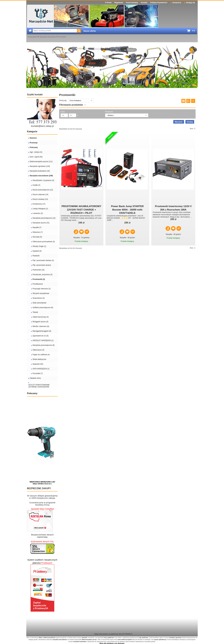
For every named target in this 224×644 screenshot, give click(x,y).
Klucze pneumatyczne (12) (43, 190)
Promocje (34, 143)
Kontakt (144, 3)
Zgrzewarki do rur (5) (40, 336)
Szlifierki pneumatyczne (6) (43, 308)
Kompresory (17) (39, 204)
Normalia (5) (37, 237)
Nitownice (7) (38, 232)
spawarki (84, 638)
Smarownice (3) (39, 298)
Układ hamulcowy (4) (41, 317)
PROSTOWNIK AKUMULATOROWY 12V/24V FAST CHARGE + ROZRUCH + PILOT (81, 210)
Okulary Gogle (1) (39, 246)
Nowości (33, 138)
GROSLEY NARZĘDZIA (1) (43, 340)
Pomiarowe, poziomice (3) (42, 275)
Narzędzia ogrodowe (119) (40, 166)
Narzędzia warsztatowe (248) (41, 176)
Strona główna (33, 37)
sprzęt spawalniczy (160, 640)
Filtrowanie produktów (71, 105)
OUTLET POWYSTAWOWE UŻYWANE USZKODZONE (39, 386)
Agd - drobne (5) (36, 152)
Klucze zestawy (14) (40, 199)
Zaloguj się (189, 3)
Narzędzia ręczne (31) (41, 223)
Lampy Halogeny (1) (40, 209)
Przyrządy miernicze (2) (42, 289)
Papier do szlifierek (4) (41, 355)
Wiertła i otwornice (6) (41, 326)
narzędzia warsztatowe (60, 640)
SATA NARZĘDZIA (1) (41, 369)
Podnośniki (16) (38, 270)
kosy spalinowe (109, 638)
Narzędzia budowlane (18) (40, 171)
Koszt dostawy (132, 3)
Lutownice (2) (38, 213)
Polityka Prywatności (159, 3)
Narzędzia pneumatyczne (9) (43, 345)
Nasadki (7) (37, 227)
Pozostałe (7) (38, 373)
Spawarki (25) (38, 364)
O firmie (108, 3)
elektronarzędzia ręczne (89, 640)
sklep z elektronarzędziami (47, 638)
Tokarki (35, 312)
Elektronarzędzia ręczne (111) (41, 162)
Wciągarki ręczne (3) (40, 322)
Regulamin (119, 3)
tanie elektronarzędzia (125, 640)
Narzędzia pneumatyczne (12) (44, 218)
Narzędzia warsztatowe (48, 37)
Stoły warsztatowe (39, 303)
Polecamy (34, 147)
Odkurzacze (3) (38, 350)
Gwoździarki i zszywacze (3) (43, 180)
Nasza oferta (90, 31)
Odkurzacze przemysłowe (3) (44, 242)
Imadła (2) (36, 185)
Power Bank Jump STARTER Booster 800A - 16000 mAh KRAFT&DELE (127, 210)
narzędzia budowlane (80, 642)
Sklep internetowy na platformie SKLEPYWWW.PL (113, 634)
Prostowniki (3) (39, 279)
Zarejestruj (176, 3)
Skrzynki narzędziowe (41, 293)
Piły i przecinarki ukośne (42, 265)
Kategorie (32, 131)
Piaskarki (36, 256)
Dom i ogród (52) (36, 157)
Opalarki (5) (37, 251)
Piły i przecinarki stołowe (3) (43, 260)
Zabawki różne (35, 378)
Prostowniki (62, 37)
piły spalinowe (144, 638)
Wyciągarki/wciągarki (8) (42, 331)
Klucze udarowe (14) (40, 194)
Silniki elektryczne (39, 359)
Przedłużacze (38, 284)
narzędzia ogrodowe (175, 638)
